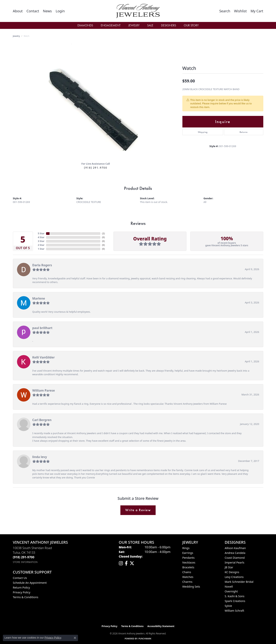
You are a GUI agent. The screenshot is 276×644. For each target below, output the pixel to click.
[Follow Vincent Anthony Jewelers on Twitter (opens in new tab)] (132, 563)
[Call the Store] (24, 557)
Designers (169, 25)
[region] (96, 101)
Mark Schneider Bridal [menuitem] (239, 582)
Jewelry (134, 25)
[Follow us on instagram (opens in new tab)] (121, 563)
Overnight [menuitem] (231, 591)
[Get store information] (25, 562)
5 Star (41, 233)
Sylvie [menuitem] (228, 606)
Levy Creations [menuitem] (234, 577)
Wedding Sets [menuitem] (191, 587)
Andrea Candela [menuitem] (235, 553)
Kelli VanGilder (44, 357)
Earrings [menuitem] (188, 553)
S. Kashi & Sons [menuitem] (235, 596)
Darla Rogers (42, 265)
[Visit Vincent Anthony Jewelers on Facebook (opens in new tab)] (126, 563)
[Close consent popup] (75, 638)
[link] (18, 11)
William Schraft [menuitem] (234, 611)
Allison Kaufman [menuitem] (235, 548)
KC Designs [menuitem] (232, 572)
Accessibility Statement (161, 626)
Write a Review (138, 510)
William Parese (44, 390)
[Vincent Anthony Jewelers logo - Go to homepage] (138, 11)
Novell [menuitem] (229, 587)
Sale (150, 25)
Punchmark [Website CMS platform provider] (145, 639)
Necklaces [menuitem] (189, 562)
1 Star (41, 249)
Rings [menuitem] (186, 548)
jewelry (16, 36)
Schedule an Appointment (30, 583)
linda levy (40, 457)
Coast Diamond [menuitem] (235, 558)
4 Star (41, 237)
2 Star (41, 245)
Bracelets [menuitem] (188, 567)
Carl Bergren (42, 420)
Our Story (191, 25)
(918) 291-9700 (96, 168)
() (103, 233)
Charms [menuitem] (187, 582)
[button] (60, 11)
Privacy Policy (22, 592)
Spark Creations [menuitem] (235, 601)
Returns (244, 132)
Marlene (39, 298)
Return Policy (21, 587)
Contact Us (20, 578)
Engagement (111, 25)
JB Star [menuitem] (229, 567)
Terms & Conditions (26, 597)
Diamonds (85, 25)
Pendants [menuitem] (189, 558)
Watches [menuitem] (188, 577)
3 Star (41, 241)
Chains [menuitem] (187, 572)
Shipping (203, 132)
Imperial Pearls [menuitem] (235, 562)
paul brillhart (42, 328)
